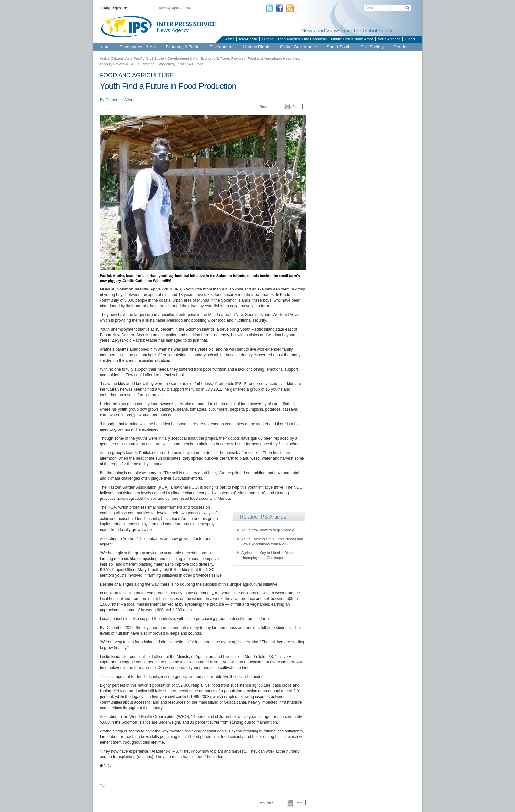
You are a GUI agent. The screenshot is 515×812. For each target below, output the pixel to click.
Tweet (105, 786)
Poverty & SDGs (126, 64)
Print (291, 107)
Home (104, 47)
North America (389, 39)
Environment (222, 47)
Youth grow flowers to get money (268, 530)
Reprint (265, 107)
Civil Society (372, 47)
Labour (105, 64)
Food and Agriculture (264, 58)
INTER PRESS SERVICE (186, 24)
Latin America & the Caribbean (302, 39)
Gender (401, 47)
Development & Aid (138, 47)
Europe (268, 39)
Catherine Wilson (120, 100)
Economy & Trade (182, 47)
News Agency (173, 30)
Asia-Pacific (248, 39)
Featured (238, 58)
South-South (339, 47)
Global (410, 39)
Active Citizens (112, 58)
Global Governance (299, 47)
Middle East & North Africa (352, 39)
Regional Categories (158, 64)
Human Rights (257, 47)
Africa (230, 39)
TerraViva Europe (190, 64)
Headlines (291, 58)
